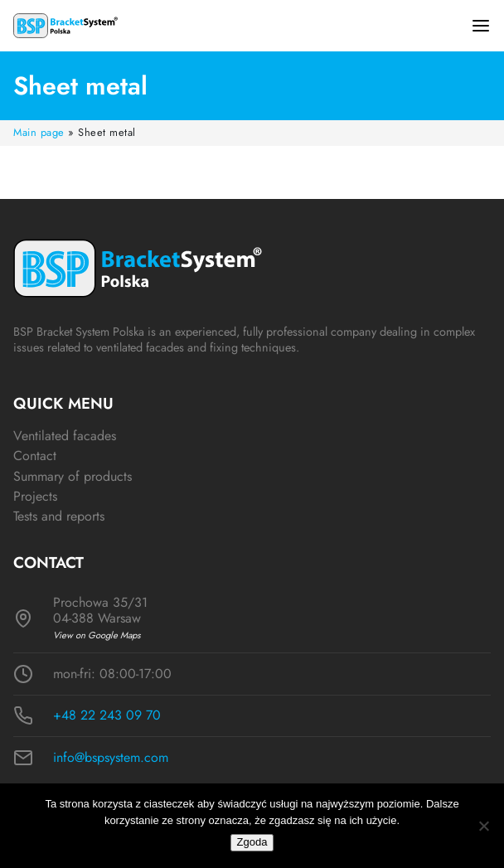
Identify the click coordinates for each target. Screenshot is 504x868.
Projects (35, 496)
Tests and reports (59, 516)
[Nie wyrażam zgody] (483, 826)
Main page (39, 132)
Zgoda (252, 842)
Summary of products (73, 476)
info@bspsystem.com (111, 758)
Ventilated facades (65, 436)
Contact (35, 456)
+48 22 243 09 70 (107, 715)
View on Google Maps (97, 635)
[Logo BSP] (65, 26)
